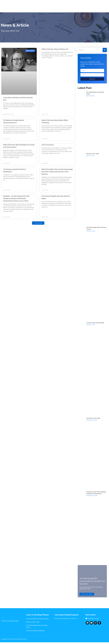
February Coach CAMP (93, 154)
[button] (38, 224)
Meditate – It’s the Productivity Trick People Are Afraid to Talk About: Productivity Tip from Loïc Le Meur (18, 199)
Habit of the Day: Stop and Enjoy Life (56, 49)
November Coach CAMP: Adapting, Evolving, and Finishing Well (97, 493)
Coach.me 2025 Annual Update (96, 323)
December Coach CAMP (94, 418)
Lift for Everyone (48, 145)
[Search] (105, 50)
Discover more (87, 596)
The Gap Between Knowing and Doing (37, 620)
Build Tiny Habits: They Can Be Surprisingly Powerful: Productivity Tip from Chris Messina (57, 172)
